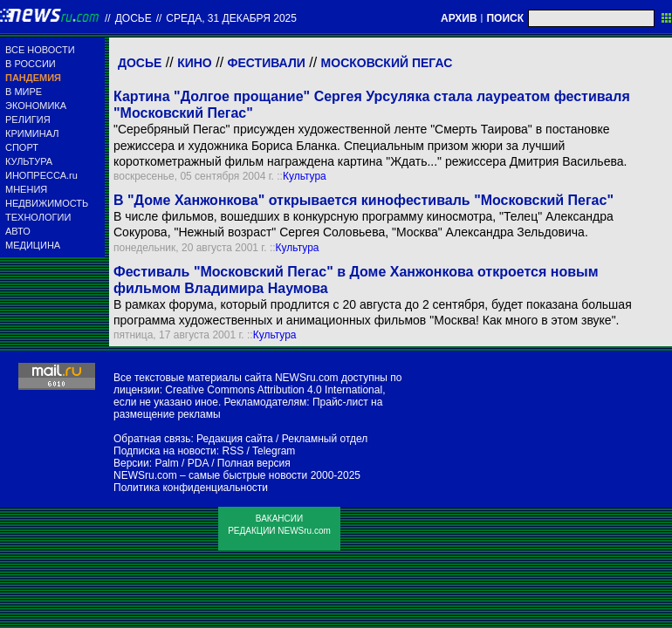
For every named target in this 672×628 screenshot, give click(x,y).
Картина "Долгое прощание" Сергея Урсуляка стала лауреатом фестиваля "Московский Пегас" (372, 105)
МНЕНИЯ (26, 189)
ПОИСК (505, 18)
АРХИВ (459, 18)
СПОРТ (22, 147)
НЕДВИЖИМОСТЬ (47, 203)
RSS (233, 451)
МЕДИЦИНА (33, 245)
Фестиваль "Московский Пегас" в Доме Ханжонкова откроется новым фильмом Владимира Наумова (356, 280)
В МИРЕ (24, 92)
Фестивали (267, 63)
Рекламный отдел (325, 439)
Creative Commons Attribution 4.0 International (274, 390)
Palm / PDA (181, 463)
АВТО (18, 231)
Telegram (274, 451)
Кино (195, 63)
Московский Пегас (387, 63)
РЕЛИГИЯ (28, 119)
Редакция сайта (235, 439)
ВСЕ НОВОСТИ (40, 50)
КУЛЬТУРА (29, 161)
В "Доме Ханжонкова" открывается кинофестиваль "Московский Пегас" (363, 200)
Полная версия (254, 463)
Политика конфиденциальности (191, 488)
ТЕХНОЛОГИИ (38, 217)
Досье (140, 63)
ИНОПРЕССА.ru (41, 175)
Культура (305, 176)
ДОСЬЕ (134, 18)
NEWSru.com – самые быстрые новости (210, 475)
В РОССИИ (31, 64)
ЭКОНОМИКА (36, 106)
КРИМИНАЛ (32, 133)
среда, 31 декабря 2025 (231, 18)
